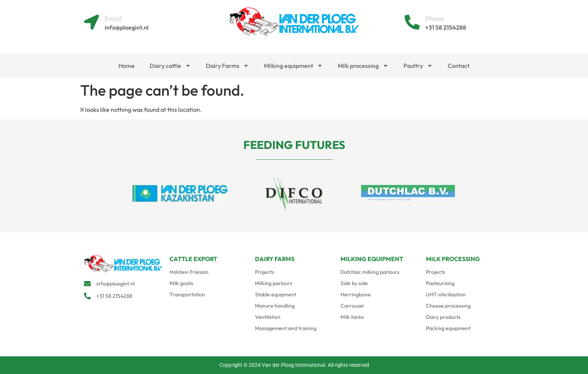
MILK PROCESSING (453, 259)
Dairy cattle (170, 66)
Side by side (354, 283)
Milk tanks (352, 317)
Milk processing (363, 66)
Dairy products (443, 317)
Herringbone (356, 294)
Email (113, 19)
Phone (435, 19)
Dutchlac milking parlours (370, 272)
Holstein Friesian (189, 272)
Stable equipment (276, 294)
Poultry (418, 66)
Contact (459, 66)
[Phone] (412, 22)
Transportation (187, 294)
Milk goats (181, 283)
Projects (265, 272)
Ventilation (268, 317)
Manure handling (275, 306)
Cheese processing (448, 306)
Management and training (286, 328)
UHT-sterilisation (446, 294)
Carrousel (352, 306)
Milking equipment (293, 66)
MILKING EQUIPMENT (372, 259)
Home (127, 66)
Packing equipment (448, 328)
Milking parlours (274, 283)
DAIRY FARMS (275, 259)
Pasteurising (440, 283)
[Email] (91, 22)
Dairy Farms (227, 66)
